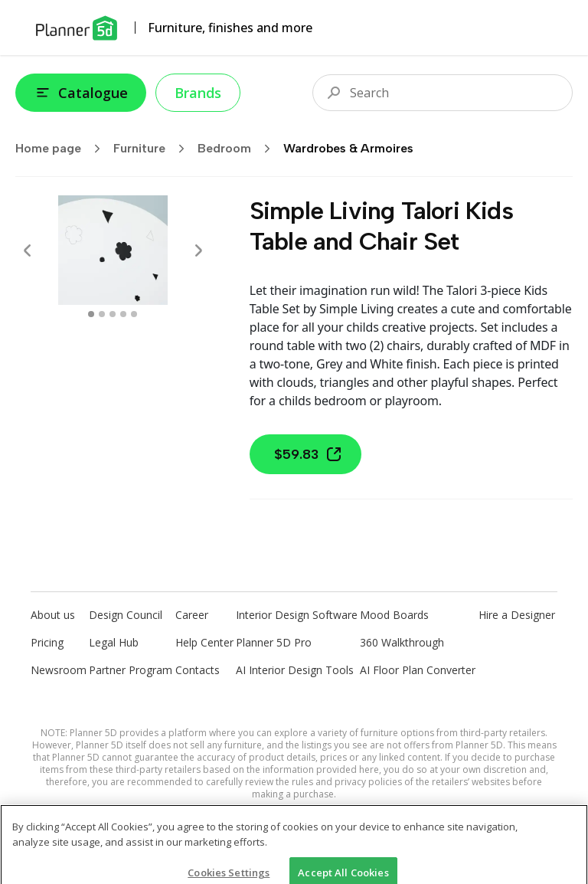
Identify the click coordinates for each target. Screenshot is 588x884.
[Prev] (28, 250)
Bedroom (239, 149)
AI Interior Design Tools (295, 670)
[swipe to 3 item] (123, 314)
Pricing (47, 642)
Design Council (126, 615)
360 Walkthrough (402, 642)
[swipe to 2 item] (113, 314)
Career (192, 615)
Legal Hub (114, 642)
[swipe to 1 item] (102, 314)
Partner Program (131, 670)
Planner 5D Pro (274, 642)
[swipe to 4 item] (134, 314)
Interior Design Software (297, 615)
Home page (63, 149)
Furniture (154, 149)
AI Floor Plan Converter (418, 670)
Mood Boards (394, 615)
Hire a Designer (517, 615)
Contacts (198, 670)
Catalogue (81, 93)
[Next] (198, 250)
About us (53, 615)
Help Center (204, 642)
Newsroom (59, 670)
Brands (198, 93)
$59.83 (309, 454)
